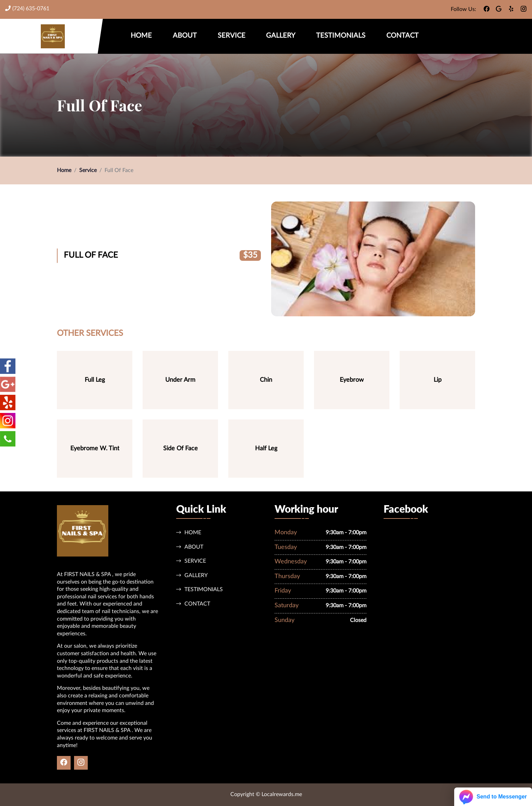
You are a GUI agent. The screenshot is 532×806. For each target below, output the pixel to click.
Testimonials (341, 36)
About (185, 36)
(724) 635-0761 (27, 8)
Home (141, 36)
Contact (402, 36)
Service (232, 36)
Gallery (281, 36)
